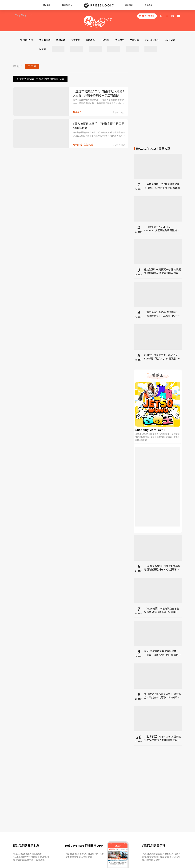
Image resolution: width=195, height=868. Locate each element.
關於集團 (47, 5)
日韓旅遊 (105, 40)
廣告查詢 (129, 5)
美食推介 (76, 40)
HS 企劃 (42, 49)
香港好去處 (45, 40)
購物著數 (61, 40)
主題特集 (134, 40)
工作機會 (148, 5)
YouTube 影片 (152, 40)
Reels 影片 (170, 40)
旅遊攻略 (90, 40)
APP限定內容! (27, 40)
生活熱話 (120, 40)
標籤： (19, 66)
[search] (161, 16)
